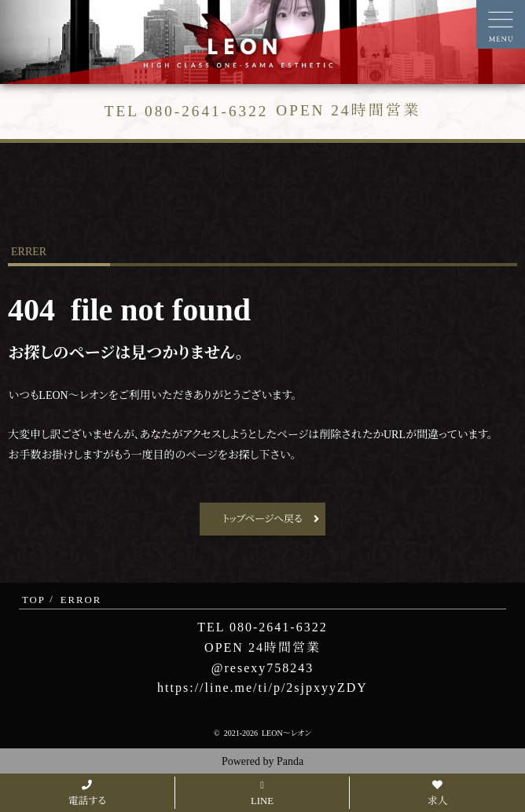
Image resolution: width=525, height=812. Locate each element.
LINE (262, 794)
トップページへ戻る (262, 519)
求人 (438, 794)
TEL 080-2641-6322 (262, 627)
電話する (87, 794)
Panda (290, 761)
